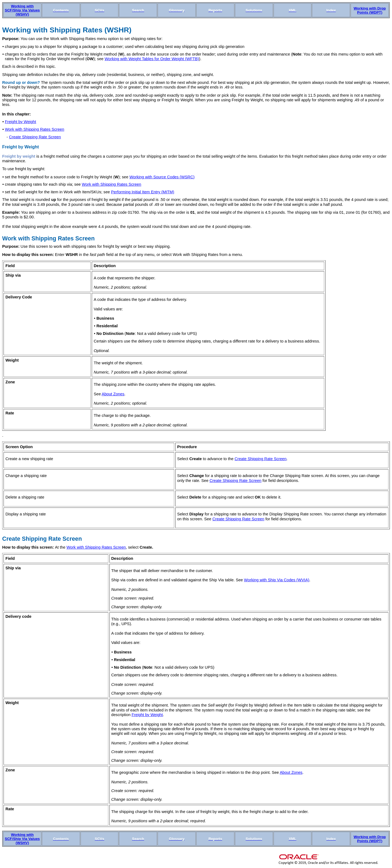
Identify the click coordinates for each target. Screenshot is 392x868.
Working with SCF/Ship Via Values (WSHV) (22, 10)
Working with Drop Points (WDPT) (370, 10)
